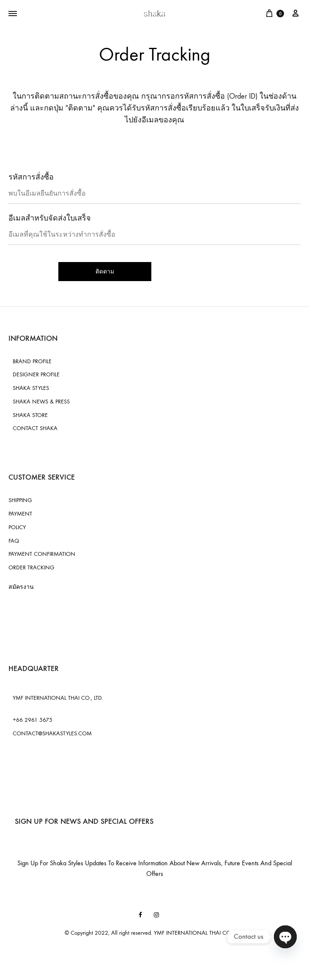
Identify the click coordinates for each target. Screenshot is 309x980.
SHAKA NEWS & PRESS (41, 402)
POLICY (17, 527)
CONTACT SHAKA (35, 428)
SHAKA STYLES (31, 388)
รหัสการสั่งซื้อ (31, 177)
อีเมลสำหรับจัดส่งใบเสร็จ (50, 218)
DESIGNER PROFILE (36, 374)
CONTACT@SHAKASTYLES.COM (52, 733)
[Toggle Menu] (13, 14)
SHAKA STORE (30, 415)
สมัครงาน (21, 587)
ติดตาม (105, 272)
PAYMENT (20, 514)
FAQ (14, 541)
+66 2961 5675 (33, 720)
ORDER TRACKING (31, 567)
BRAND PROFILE (32, 361)
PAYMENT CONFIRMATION (42, 554)
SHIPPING (20, 500)
